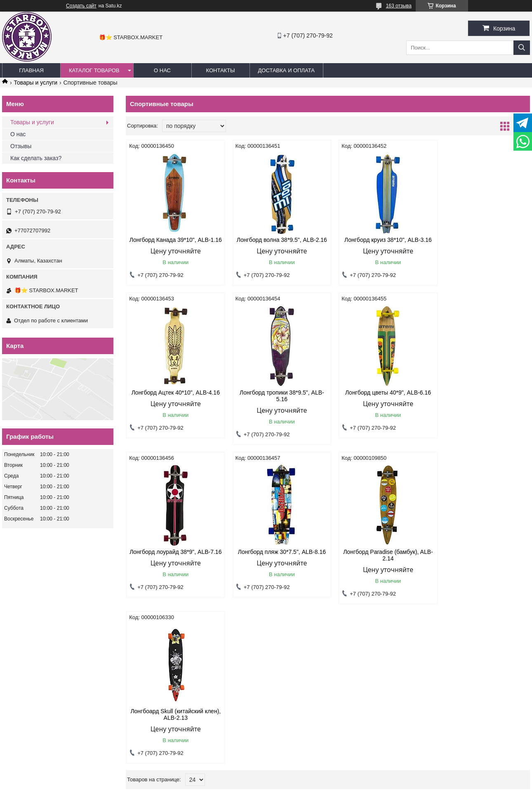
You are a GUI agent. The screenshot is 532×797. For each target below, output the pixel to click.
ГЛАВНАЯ (31, 70)
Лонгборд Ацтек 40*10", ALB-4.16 (482, 240)
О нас (18, 134)
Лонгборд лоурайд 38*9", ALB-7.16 (379, 402)
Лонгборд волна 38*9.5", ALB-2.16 (277, 243)
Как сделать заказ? (36, 158)
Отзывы (21, 146)
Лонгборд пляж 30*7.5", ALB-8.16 (482, 399)
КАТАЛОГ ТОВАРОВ (94, 70)
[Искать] (522, 48)
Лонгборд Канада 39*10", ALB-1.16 (174, 243)
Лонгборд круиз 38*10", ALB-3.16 (379, 240)
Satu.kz (301, 782)
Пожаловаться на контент (298, 789)
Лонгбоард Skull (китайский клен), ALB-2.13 (276, 562)
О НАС (162, 70)
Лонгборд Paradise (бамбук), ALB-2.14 (174, 562)
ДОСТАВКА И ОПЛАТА (286, 70)
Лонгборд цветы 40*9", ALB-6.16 (276, 399)
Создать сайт (81, 6)
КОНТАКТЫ (220, 70)
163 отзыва (399, 6)
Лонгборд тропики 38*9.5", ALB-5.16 (174, 402)
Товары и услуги (35, 83)
